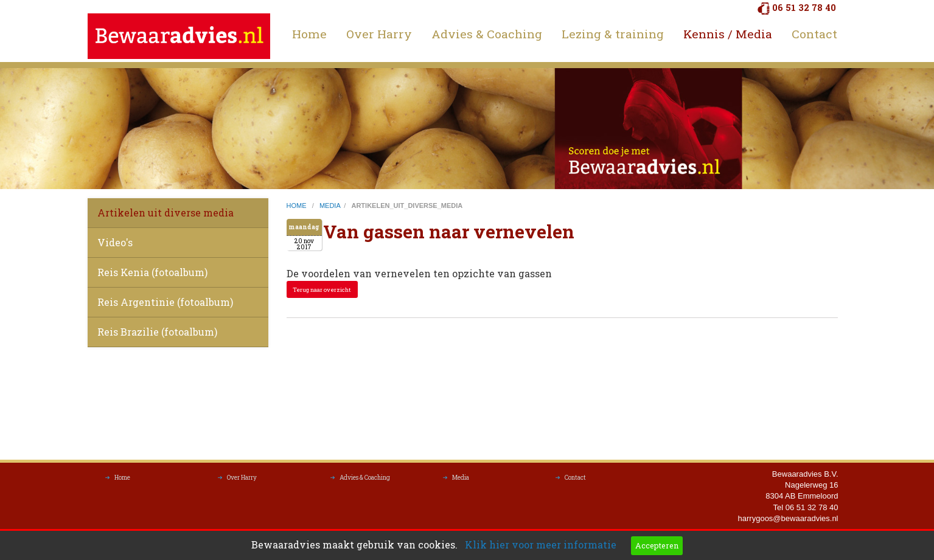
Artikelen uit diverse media (166, 213)
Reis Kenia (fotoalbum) (152, 272)
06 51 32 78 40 (804, 8)
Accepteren (657, 545)
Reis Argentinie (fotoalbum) (165, 302)
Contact (814, 34)
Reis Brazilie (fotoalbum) (157, 332)
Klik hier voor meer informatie (541, 544)
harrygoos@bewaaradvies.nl (788, 521)
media (330, 206)
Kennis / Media (728, 34)
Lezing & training (613, 34)
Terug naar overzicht (322, 290)
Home (309, 34)
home (298, 206)
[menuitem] (309, 34)
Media (461, 481)
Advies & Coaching (487, 34)
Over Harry (379, 34)
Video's (115, 242)
